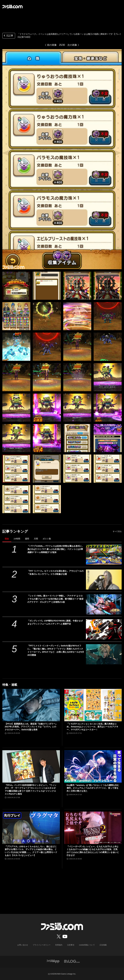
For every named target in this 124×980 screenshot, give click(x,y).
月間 (36, 539)
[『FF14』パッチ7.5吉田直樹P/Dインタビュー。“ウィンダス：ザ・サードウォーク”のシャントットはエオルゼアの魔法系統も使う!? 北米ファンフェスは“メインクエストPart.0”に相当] (31, 766)
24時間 (17, 539)
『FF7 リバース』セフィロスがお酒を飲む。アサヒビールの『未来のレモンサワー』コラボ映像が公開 (55, 573)
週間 (27, 539)
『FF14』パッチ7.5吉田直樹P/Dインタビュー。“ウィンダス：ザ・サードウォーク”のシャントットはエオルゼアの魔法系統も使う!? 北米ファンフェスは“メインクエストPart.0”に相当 (31, 790)
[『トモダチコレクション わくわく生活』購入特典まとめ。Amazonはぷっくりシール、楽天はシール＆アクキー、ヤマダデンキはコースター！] (93, 705)
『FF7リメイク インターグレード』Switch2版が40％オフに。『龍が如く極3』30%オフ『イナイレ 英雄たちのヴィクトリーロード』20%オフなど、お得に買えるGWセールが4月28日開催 (56, 650)
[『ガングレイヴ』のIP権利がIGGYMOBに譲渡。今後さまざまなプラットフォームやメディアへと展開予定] (104, 629)
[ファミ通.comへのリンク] (12, 7)
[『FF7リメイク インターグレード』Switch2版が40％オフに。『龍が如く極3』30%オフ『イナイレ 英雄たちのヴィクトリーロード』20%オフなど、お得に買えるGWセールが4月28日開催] (104, 654)
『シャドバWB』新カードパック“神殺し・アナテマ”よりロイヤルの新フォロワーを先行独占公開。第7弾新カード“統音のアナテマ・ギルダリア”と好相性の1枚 (55, 599)
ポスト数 (47, 539)
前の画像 (52, 45)
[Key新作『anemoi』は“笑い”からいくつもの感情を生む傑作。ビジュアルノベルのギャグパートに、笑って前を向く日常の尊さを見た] (93, 766)
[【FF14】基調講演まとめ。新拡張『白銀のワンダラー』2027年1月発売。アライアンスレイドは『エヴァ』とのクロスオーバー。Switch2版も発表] (31, 705)
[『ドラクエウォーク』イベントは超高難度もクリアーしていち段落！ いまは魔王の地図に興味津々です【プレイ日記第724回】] (16, 286)
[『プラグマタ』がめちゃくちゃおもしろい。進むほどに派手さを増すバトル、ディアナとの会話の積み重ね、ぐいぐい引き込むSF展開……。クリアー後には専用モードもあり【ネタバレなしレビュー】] (31, 828)
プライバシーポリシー (42, 945)
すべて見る (117, 531)
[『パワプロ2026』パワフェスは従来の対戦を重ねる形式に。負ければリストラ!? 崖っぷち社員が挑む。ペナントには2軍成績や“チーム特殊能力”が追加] (104, 555)
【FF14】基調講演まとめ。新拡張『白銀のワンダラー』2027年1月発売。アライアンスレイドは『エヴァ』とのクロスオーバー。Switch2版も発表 (31, 727)
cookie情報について (87, 945)
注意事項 (71, 945)
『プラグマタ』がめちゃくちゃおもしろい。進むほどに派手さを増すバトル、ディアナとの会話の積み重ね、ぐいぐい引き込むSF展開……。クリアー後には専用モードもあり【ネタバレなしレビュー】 (31, 851)
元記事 (8, 36)
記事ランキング (15, 531)
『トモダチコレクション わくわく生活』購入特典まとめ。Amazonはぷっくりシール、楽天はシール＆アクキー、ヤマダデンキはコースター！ (92, 727)
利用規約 (59, 945)
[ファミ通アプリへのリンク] (53, 961)
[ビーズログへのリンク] (72, 961)
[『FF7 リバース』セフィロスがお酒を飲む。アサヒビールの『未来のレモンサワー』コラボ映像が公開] (104, 580)
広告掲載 (103, 945)
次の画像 (72, 45)
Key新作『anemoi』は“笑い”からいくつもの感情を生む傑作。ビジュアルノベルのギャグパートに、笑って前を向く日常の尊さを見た (93, 788)
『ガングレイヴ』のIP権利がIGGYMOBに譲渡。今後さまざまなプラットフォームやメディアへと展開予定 (55, 622)
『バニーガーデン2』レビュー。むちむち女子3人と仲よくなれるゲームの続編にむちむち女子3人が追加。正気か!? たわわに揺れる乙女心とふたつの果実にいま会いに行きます (93, 851)
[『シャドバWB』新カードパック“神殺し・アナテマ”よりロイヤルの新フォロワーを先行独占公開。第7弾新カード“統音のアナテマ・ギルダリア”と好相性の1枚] (104, 604)
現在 (7, 539)
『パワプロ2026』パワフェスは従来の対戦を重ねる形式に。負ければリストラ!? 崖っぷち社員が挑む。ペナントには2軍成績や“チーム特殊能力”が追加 (56, 549)
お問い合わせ (23, 945)
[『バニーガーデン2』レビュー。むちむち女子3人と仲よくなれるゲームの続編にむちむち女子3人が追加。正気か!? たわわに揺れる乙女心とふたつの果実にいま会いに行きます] (93, 828)
